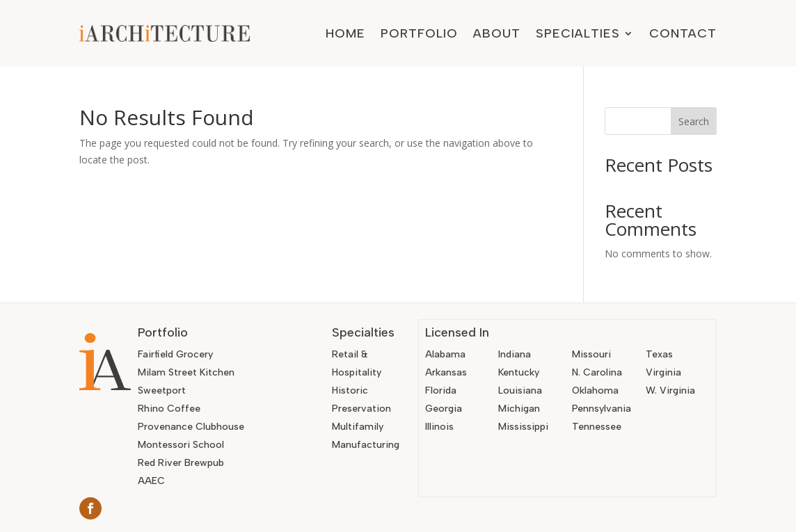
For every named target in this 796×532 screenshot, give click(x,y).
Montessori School (181, 445)
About (497, 33)
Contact (683, 33)
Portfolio (419, 33)
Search (694, 121)
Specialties (578, 33)
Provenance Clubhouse (191, 427)
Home (345, 33)
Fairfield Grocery (175, 354)
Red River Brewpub (181, 463)
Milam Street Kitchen (186, 372)
